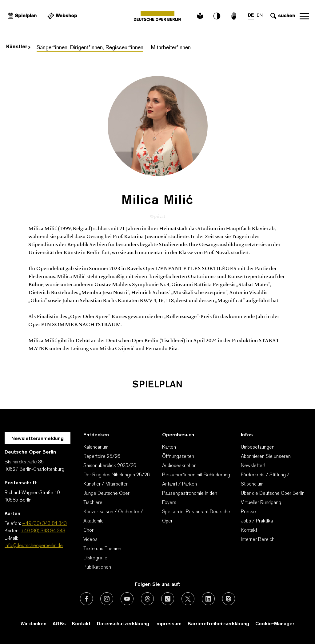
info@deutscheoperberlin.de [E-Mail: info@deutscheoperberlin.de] (34, 546)
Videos (90, 540)
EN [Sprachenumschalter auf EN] (260, 16)
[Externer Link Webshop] (62, 16)
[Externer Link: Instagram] (107, 599)
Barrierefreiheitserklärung (218, 624)
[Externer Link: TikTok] (168, 599)
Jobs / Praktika (257, 521)
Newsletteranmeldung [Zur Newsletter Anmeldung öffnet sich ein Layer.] (38, 439)
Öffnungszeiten (178, 457)
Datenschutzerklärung (123, 624)
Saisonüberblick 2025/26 (110, 466)
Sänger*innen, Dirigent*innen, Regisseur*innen (90, 48)
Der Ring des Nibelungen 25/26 (117, 475)
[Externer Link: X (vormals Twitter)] (188, 599)
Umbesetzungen (258, 447)
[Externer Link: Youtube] (127, 599)
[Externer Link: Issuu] (229, 599)
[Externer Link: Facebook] (86, 599)
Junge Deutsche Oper (106, 494)
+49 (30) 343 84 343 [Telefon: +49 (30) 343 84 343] (44, 524)
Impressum (168, 624)
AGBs (59, 624)
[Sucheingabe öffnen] (282, 16)
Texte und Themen (102, 549)
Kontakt (249, 530)
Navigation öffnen (304, 16)
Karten (169, 447)
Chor (88, 530)
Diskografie (95, 558)
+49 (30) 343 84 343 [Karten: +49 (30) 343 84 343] (43, 531)
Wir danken (34, 624)
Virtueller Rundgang (261, 503)
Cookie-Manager (275, 624)
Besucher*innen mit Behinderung (196, 475)
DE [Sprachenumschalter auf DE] (251, 16)
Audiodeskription (179, 466)
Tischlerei (93, 503)
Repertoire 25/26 (102, 457)
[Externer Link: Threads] (147, 599)
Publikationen (97, 567)
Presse (248, 512)
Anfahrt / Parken (179, 484)
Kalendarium (96, 447)
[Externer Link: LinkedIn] (208, 599)
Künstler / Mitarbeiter (106, 484)
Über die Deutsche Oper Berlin (273, 494)
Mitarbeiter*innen (171, 48)
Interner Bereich (258, 540)
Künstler (18, 47)
